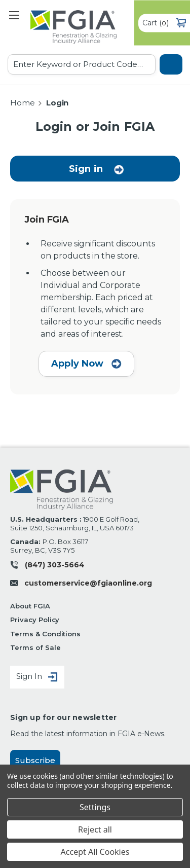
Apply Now (86, 364)
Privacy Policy (35, 620)
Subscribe (35, 760)
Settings (95, 807)
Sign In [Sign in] (37, 677)
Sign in (86, 169)
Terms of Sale (35, 647)
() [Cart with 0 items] (164, 23)
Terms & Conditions (45, 634)
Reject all (95, 829)
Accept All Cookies (95, 852)
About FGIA (30, 606)
